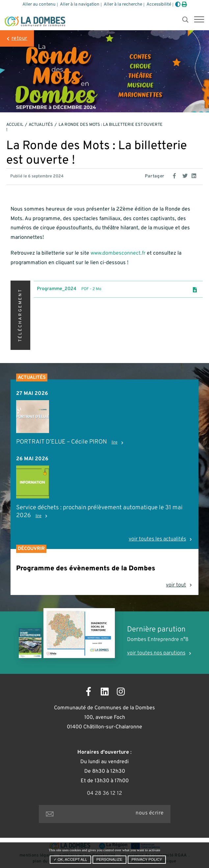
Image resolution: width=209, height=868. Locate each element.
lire (115, 443)
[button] (199, 20)
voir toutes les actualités (157, 539)
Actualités (41, 125)
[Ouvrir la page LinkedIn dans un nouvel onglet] (104, 693)
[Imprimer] (184, 5)
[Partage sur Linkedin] (195, 175)
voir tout (176, 585)
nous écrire (150, 813)
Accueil (15, 125)
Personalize (109, 859)
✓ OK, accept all (70, 859)
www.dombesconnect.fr (118, 253)
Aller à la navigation (80, 4)
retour (19, 38)
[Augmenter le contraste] (178, 5)
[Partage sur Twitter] (186, 175)
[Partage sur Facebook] (176, 175)
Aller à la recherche (123, 4)
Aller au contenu (39, 4)
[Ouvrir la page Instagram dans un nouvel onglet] (121, 693)
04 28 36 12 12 (104, 793)
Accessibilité (159, 4)
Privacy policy (147, 859)
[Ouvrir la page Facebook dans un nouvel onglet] (88, 693)
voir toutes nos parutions (156, 653)
